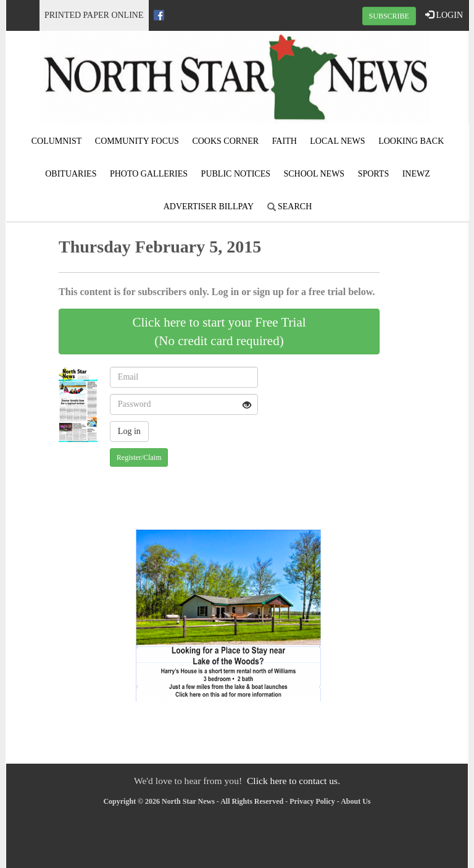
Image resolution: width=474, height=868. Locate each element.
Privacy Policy (312, 801)
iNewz (416, 174)
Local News (337, 141)
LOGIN (444, 15)
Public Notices (236, 174)
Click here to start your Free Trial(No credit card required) (219, 332)
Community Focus (137, 141)
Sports (374, 174)
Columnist (57, 141)
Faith (285, 141)
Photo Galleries (149, 174)
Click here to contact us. (293, 781)
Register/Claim (139, 457)
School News (314, 174)
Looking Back (411, 141)
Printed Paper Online (94, 15)
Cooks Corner (225, 141)
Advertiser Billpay (209, 207)
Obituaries (71, 174)
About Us (355, 801)
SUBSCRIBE (389, 16)
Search (290, 207)
